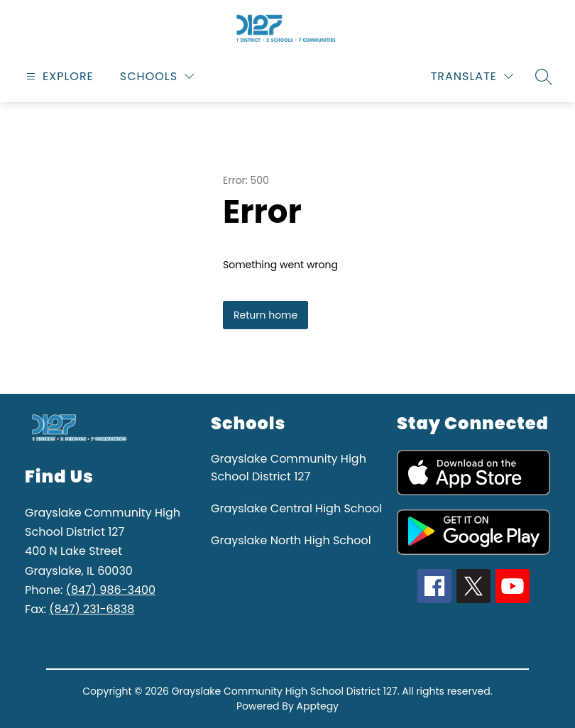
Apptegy (318, 706)
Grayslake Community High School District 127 (289, 468)
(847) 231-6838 (92, 609)
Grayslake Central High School (296, 508)
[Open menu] (58, 76)
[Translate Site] (472, 76)
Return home (265, 315)
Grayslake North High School (291, 540)
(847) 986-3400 (111, 590)
